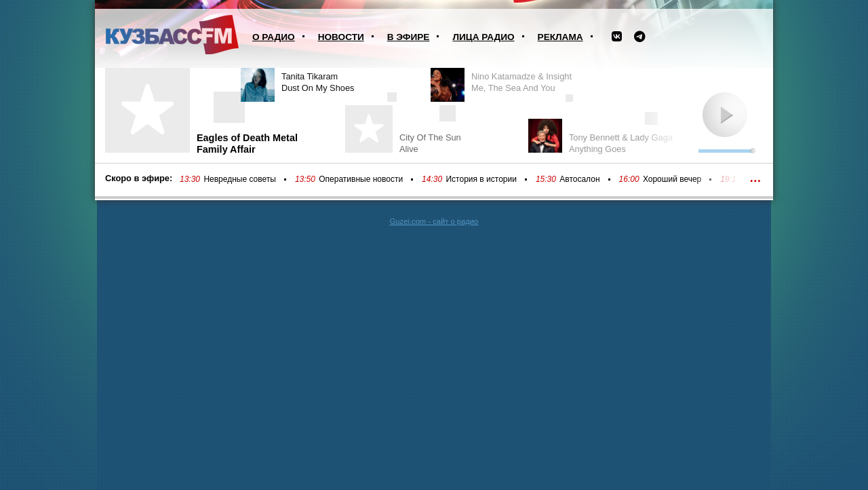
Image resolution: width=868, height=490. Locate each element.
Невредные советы (240, 179)
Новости (341, 37)
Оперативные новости (361, 179)
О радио (274, 37)
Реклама (560, 37)
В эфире (409, 37)
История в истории (481, 179)
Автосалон (579, 179)
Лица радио (483, 37)
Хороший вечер (672, 179)
